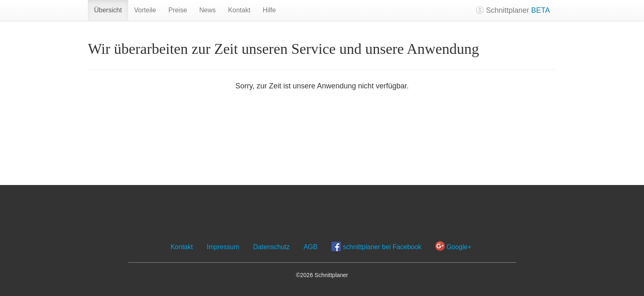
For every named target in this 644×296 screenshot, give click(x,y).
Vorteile (145, 10)
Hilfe (269, 10)
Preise (178, 10)
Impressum (223, 247)
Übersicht (108, 10)
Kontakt (239, 10)
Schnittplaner (513, 10)
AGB (310, 247)
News (207, 10)
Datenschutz (271, 247)
